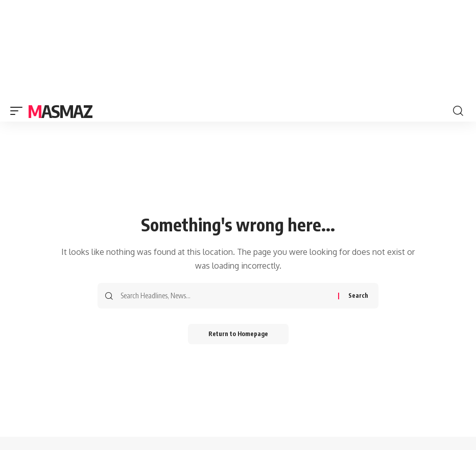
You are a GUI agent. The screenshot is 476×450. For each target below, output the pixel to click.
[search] (458, 111)
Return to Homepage (238, 334)
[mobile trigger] (19, 111)
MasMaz (60, 111)
